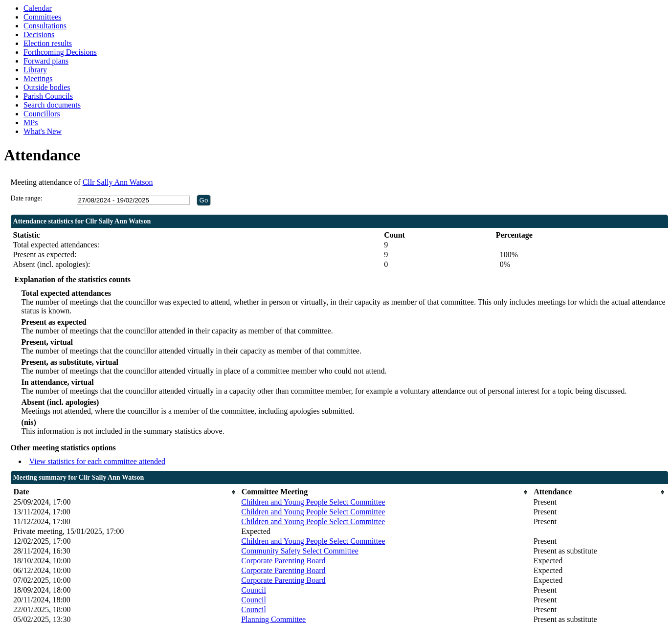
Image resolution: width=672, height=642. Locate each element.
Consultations (45, 26)
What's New (43, 131)
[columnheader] (125, 492)
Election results (48, 43)
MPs (31, 122)
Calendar (38, 8)
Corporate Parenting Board (283, 561)
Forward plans (46, 61)
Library (35, 70)
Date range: (27, 198)
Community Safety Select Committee (300, 551)
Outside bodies (47, 87)
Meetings (38, 78)
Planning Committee (273, 619)
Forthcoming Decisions (60, 52)
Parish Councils (48, 96)
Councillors (42, 114)
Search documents (52, 105)
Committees (42, 17)
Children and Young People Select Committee (313, 502)
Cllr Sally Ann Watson (118, 182)
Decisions (39, 34)
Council (254, 590)
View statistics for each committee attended (98, 461)
